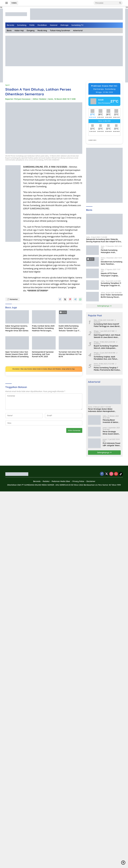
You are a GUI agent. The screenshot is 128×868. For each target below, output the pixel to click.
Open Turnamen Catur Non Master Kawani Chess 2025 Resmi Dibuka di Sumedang (17, 354)
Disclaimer (91, 481)
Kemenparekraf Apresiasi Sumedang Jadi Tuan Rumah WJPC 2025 (43, 354)
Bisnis (9, 30)
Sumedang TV (77, 25)
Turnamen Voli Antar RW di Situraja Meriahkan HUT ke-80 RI (70, 354)
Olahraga (64, 25)
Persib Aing (42, 30)
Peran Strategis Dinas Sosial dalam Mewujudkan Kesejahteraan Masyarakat (111, 433)
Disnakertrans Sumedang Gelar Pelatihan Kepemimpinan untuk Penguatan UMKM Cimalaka (112, 263)
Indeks (14, 3)
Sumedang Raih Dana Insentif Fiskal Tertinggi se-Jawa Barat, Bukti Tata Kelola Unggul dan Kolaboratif (107, 325)
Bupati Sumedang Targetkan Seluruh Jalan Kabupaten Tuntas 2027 (106, 347)
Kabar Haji (19, 30)
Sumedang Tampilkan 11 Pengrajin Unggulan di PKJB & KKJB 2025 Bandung (111, 284)
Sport (8, 85)
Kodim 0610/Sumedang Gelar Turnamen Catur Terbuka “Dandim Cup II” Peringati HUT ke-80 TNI (69, 328)
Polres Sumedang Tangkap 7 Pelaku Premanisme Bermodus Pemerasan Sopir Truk (107, 369)
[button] (120, 3)
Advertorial (78, 30)
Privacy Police (78, 481)
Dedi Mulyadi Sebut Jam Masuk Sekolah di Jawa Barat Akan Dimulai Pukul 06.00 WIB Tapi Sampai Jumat (107, 336)
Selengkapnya (104, 306)
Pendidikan (42, 25)
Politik (32, 25)
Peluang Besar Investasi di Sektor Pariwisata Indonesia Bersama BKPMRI (111, 421)
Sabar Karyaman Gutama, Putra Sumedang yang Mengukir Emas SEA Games (17, 328)
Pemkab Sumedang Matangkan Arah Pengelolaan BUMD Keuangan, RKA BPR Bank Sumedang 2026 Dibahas (112, 251)
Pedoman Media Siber (61, 481)
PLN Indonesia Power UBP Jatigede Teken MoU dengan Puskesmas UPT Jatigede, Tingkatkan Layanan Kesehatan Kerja (112, 444)
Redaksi (46, 481)
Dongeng (31, 30)
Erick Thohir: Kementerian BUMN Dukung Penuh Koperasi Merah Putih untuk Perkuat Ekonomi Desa (112, 296)
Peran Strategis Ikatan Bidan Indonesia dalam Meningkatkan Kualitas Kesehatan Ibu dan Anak (102, 410)
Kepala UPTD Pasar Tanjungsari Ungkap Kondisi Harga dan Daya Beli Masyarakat (111, 274)
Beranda (11, 25)
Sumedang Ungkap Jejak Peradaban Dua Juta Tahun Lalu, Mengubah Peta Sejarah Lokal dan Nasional (106, 358)
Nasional (54, 25)
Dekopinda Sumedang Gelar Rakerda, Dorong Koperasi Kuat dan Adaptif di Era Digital (103, 240)
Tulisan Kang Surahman (60, 30)
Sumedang (22, 25)
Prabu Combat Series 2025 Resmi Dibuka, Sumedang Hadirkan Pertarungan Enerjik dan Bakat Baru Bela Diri (43, 328)
